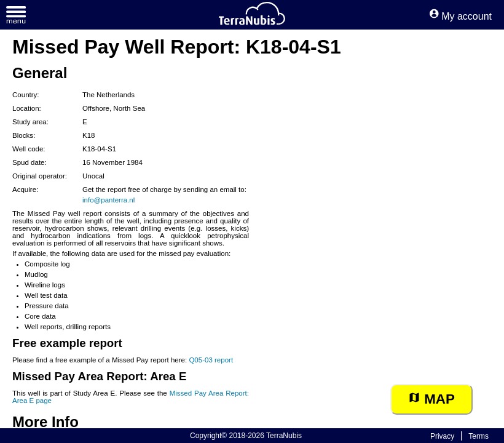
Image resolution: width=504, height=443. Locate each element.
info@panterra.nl (108, 200)
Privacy (442, 436)
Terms (478, 436)
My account (461, 16)
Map (431, 399)
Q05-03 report (211, 360)
